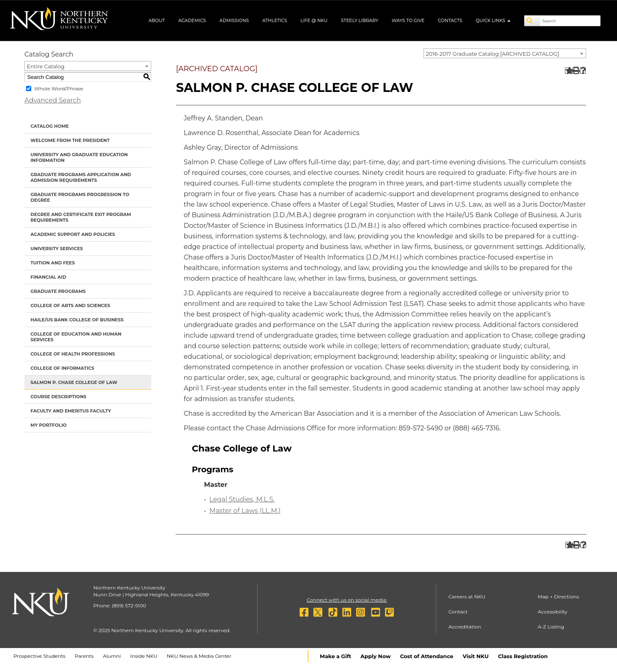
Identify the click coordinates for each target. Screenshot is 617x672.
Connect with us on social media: (347, 600)
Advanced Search (53, 100)
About (156, 20)
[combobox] (505, 53)
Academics (192, 20)
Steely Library (360, 20)
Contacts (450, 20)
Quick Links (493, 20)
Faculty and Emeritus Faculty (71, 411)
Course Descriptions (59, 397)
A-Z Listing (551, 627)
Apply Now (376, 656)
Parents (84, 656)
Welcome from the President (70, 140)
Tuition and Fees (53, 263)
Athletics (275, 20)
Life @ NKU (314, 20)
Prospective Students (39, 656)
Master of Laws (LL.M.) (245, 511)
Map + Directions (558, 597)
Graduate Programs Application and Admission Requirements (81, 177)
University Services (57, 249)
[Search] (532, 21)
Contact (458, 612)
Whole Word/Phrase (59, 88)
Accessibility (553, 612)
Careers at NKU (467, 597)
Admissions (234, 20)
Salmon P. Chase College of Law (74, 382)
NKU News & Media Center (199, 656)
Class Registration (523, 656)
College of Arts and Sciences (70, 305)
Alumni (112, 656)
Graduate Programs (58, 291)
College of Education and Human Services (76, 337)
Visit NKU (476, 656)
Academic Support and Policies (73, 234)
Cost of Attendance (427, 656)
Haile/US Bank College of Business (77, 320)
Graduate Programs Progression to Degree (80, 197)
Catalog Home (50, 126)
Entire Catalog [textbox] (46, 66)
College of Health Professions (73, 354)
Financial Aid (48, 277)
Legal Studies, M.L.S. (242, 499)
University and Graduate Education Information (79, 157)
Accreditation (465, 627)
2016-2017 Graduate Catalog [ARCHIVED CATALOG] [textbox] (492, 54)
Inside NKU (144, 656)
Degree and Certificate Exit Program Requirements (81, 217)
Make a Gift (336, 656)
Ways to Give (408, 20)
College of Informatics (62, 368)
